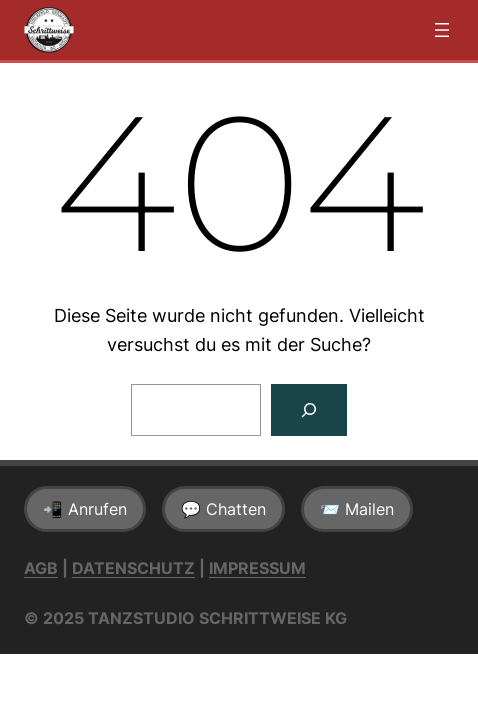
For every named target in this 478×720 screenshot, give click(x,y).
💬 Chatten (223, 509)
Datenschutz (133, 568)
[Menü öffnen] (442, 30)
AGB (41, 568)
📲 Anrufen (85, 509)
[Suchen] (309, 410)
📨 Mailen (357, 509)
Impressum (257, 568)
